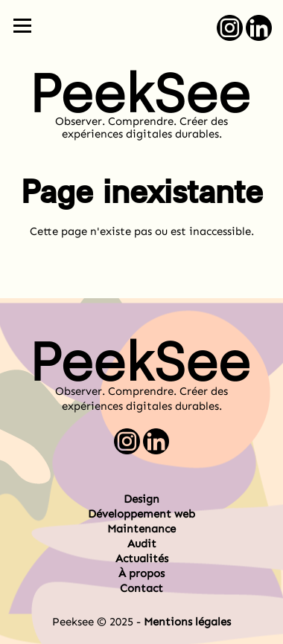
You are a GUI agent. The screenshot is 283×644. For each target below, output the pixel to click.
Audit (142, 544)
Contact (141, 588)
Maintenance (141, 529)
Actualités (142, 558)
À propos (141, 573)
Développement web (141, 514)
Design (141, 499)
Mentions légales (187, 622)
